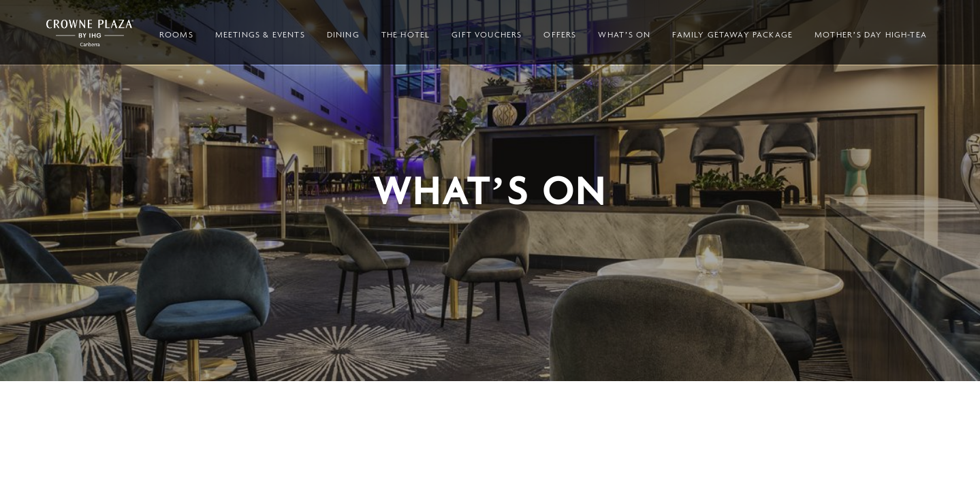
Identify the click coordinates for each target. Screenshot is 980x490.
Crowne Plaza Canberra (90, 33)
